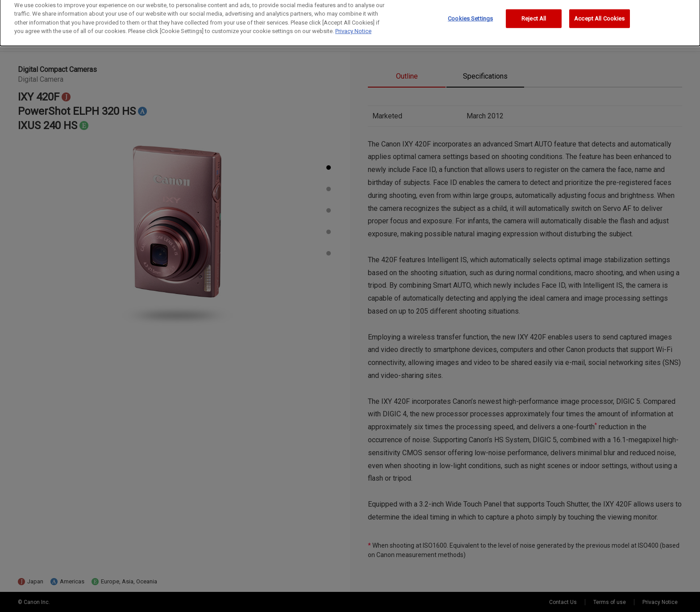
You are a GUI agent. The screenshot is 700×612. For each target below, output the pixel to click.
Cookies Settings (470, 15)
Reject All (534, 15)
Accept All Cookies (599, 15)
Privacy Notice (353, 27)
